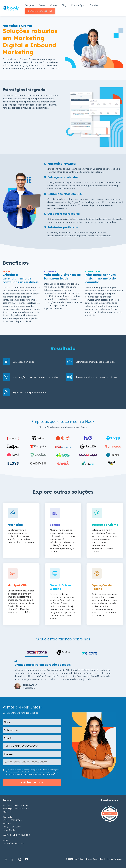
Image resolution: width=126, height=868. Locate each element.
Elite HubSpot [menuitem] (78, 5)
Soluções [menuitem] (29, 5)
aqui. (52, 773)
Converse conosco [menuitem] (38, 10)
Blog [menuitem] (64, 5)
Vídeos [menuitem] (53, 5)
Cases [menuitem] (42, 5)
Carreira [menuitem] (94, 5)
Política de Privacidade (114, 858)
